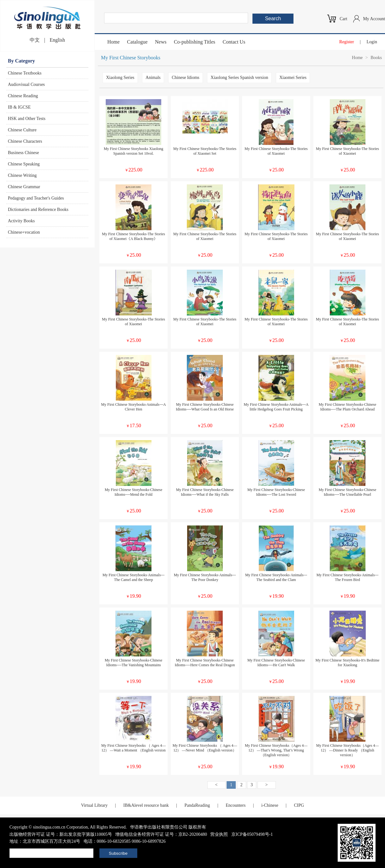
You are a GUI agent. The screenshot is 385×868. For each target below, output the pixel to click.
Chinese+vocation (24, 232)
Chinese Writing (22, 175)
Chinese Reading (23, 96)
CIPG (299, 805)
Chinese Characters (25, 141)
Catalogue (137, 42)
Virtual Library (94, 805)
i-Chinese (270, 805)
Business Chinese (23, 153)
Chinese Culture (22, 130)
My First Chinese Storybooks (131, 58)
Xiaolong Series (120, 78)
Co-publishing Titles (195, 42)
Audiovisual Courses (26, 84)
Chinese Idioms (186, 78)
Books (376, 58)
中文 (35, 40)
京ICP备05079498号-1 (252, 834)
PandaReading (197, 805)
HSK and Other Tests (27, 119)
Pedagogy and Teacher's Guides (36, 198)
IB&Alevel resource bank (146, 805)
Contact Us (234, 42)
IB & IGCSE (19, 107)
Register (347, 42)
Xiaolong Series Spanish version (239, 78)
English (57, 40)
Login (372, 42)
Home (113, 42)
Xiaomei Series (293, 78)
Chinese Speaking (24, 164)
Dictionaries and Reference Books (38, 210)
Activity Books (21, 221)
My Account (374, 19)
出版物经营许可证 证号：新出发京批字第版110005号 (61, 834)
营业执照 (219, 834)
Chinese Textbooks (25, 73)
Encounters (236, 805)
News (161, 42)
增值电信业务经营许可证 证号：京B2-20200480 (161, 834)
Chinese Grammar (24, 187)
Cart (343, 19)
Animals (153, 78)
